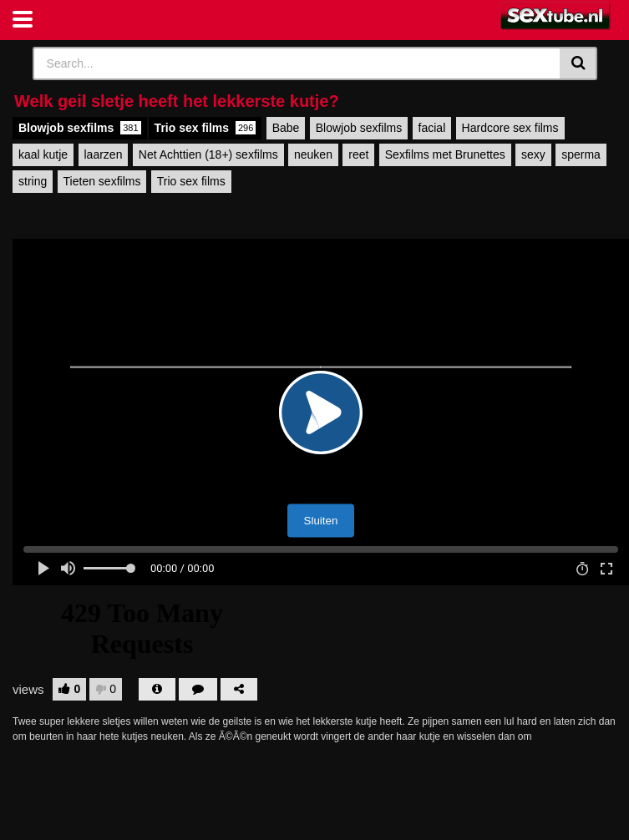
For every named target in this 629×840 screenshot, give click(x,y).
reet (358, 154)
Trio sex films (205, 128)
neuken (313, 154)
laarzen (104, 154)
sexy (533, 154)
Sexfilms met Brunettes (445, 154)
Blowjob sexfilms (80, 128)
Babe (286, 128)
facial (432, 128)
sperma (581, 154)
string (33, 181)
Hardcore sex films (510, 128)
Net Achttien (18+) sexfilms (208, 154)
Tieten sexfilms (102, 181)
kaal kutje (43, 154)
